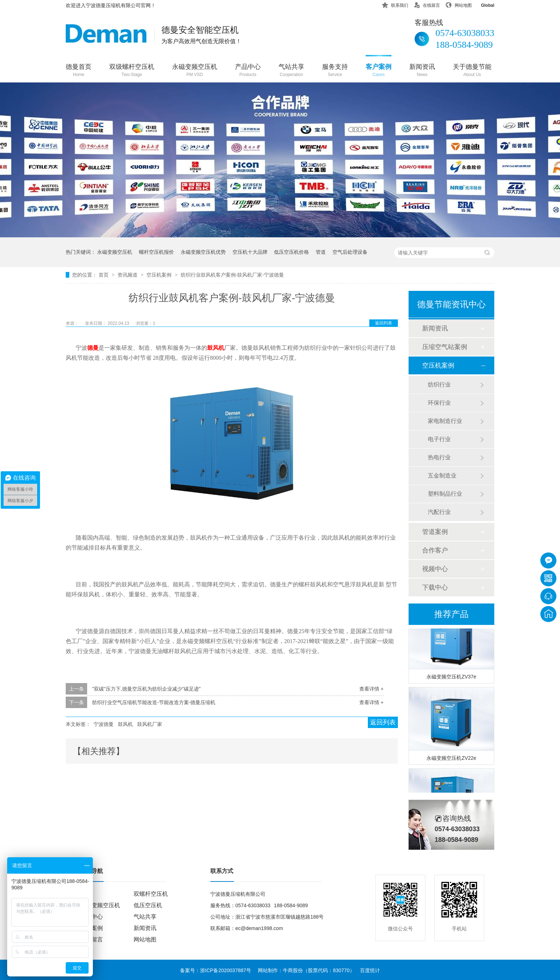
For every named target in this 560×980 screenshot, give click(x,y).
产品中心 (248, 71)
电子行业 (439, 439)
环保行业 (439, 403)
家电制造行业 (445, 421)
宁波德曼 (104, 724)
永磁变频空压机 (195, 71)
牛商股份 (293, 970)
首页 (104, 275)
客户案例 (379, 71)
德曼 (93, 348)
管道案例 (435, 532)
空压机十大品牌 (250, 252)
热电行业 (439, 457)
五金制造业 (442, 476)
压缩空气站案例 (445, 347)
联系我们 (395, 4)
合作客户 (435, 550)
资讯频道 (128, 275)
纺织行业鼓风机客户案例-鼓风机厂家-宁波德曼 (232, 275)
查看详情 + (371, 689)
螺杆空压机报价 (156, 252)
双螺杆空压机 (151, 894)
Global (483, 4)
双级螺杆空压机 (132, 71)
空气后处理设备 (350, 252)
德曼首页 (79, 71)
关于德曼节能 (472, 71)
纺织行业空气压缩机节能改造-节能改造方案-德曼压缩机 (154, 702)
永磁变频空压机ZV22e (451, 759)
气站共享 (291, 71)
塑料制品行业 (445, 494)
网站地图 (459, 4)
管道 (321, 252)
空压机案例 (160, 275)
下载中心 (435, 587)
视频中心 (435, 569)
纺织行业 (439, 385)
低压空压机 (148, 905)
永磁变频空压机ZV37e (451, 678)
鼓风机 (216, 348)
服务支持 (335, 71)
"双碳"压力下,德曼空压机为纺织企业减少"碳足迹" (146, 689)
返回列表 (384, 323)
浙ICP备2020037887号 (226, 970)
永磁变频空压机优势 (203, 252)
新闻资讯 (422, 71)
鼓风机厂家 (150, 724)
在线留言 (427, 4)
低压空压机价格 (291, 252)
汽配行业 (439, 512)
